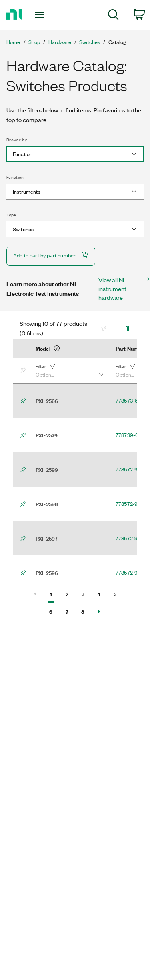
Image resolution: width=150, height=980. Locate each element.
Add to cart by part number (51, 255)
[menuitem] (113, 16)
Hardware (60, 42)
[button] (69, 371)
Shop (34, 42)
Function (15, 177)
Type (11, 215)
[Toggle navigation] (40, 15)
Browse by (17, 140)
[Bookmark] (25, 371)
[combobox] (75, 154)
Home (13, 42)
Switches (90, 42)
